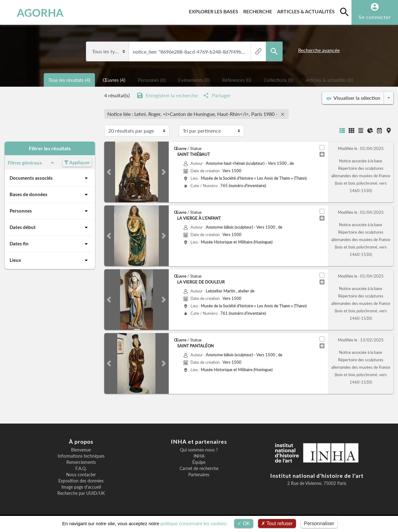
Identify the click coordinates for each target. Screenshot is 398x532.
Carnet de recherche (199, 468)
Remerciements (81, 462)
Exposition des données (81, 481)
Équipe (199, 462)
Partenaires (199, 475)
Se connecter (375, 17)
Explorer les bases (215, 10)
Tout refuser (277, 523)
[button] (109, 172)
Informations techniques (81, 456)
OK (244, 523)
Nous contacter (81, 475)
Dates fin (50, 244)
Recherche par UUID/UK (81, 493)
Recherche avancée (319, 50)
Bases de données (50, 195)
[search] (344, 12)
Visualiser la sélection (353, 98)
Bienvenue (81, 450)
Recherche (259, 10)
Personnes (50, 211)
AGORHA (35, 12)
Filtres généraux (32, 163)
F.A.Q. (81, 468)
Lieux (50, 260)
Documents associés (50, 178)
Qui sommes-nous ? (199, 450)
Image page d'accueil (81, 487)
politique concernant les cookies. (194, 523)
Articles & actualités (307, 10)
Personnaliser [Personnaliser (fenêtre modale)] (319, 523)
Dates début (50, 227)
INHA (199, 456)
